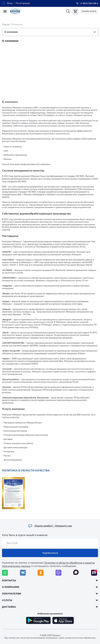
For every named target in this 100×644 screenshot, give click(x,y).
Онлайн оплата (89, 11)
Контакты (9, 581)
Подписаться (50, 553)
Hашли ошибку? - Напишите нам (50, 526)
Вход (10, 3)
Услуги (7, 600)
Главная (6, 24)
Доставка (9, 607)
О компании (50, 32)
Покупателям (12, 594)
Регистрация (23, 3)
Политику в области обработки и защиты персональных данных (48, 564)
